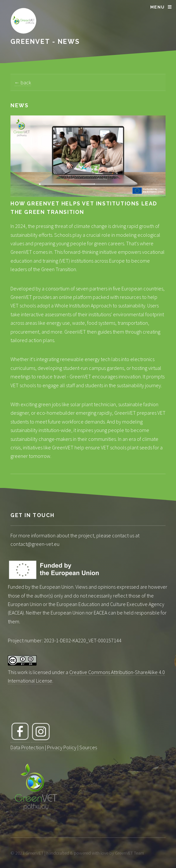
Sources (88, 747)
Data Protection (27, 747)
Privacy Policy (62, 747)
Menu (157, 7)
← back (23, 82)
